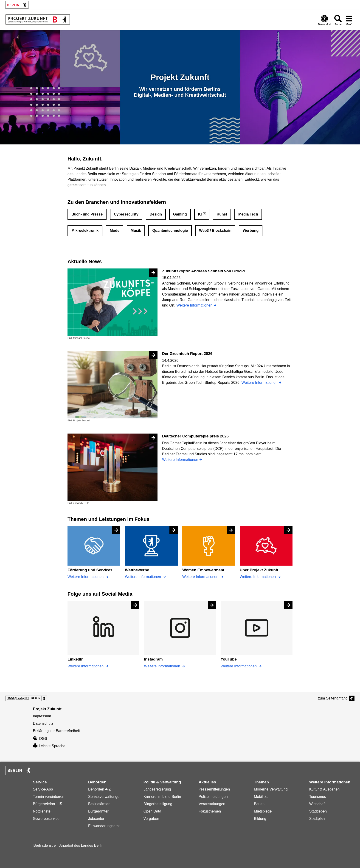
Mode (115, 231)
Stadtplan (317, 819)
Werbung (251, 231)
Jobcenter (96, 819)
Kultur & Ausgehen (325, 789)
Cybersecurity (126, 214)
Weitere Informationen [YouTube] (239, 666)
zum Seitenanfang (333, 698)
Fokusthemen (210, 811)
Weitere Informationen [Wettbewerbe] (143, 577)
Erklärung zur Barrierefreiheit (56, 731)
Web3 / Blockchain (215, 231)
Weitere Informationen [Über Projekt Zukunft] (258, 577)
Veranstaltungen (212, 804)
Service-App (43, 789)
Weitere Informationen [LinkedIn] (86, 666)
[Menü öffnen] (349, 20)
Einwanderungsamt (104, 826)
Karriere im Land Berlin (162, 797)
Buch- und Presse (87, 214)
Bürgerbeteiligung (158, 804)
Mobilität (261, 797)
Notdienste (42, 811)
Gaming (180, 214)
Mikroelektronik (85, 231)
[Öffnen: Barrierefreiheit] (324, 20)
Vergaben (151, 819)
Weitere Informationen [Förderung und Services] (86, 577)
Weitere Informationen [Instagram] (163, 666)
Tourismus (318, 797)
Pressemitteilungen (214, 789)
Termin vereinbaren (49, 797)
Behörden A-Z (100, 789)
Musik (136, 231)
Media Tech (248, 214)
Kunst (222, 214)
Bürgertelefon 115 (47, 804)
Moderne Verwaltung (271, 789)
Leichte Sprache (49, 746)
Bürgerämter (98, 811)
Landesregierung (157, 789)
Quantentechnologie (170, 231)
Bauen (259, 804)
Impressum (42, 716)
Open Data (152, 811)
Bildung (260, 819)
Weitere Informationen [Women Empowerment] (201, 577)
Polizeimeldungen (213, 797)
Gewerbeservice (46, 819)
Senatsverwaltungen (105, 797)
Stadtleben (318, 811)
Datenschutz (43, 723)
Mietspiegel (263, 811)
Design (156, 214)
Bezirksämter (99, 804)
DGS (40, 739)
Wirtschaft (317, 804)
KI (200, 214)
